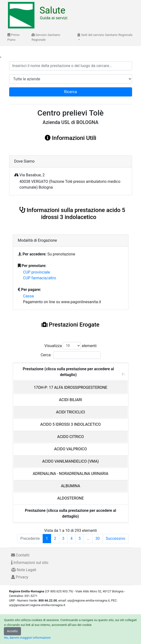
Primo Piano (14, 37)
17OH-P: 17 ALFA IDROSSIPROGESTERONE (70, 387)
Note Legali (24, 570)
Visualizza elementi (70, 346)
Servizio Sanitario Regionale (46, 37)
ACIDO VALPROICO (71, 449)
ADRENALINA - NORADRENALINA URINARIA (71, 474)
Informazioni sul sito (30, 563)
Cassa (28, 296)
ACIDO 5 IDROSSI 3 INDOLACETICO (70, 424)
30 (98, 538)
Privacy (20, 577)
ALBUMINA (71, 486)
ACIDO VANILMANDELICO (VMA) (70, 461)
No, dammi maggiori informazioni (27, 638)
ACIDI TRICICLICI (70, 412)
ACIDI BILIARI (70, 400)
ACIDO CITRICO (70, 437)
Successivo (116, 538)
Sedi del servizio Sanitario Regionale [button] (105, 35)
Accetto (12, 631)
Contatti (20, 555)
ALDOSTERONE (70, 498)
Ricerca (70, 92)
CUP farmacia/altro (40, 278)
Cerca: (70, 355)
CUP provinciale (37, 272)
